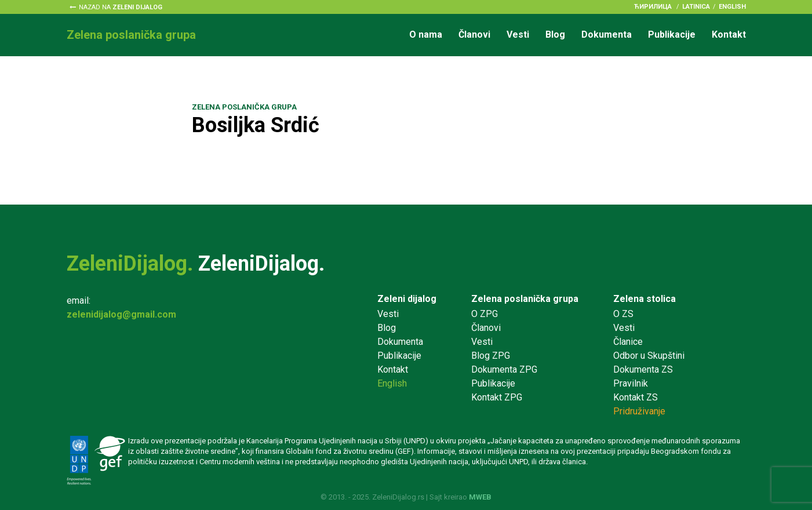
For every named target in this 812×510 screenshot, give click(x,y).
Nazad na (121, 7)
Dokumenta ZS (643, 369)
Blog (555, 34)
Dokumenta (607, 34)
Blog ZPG (491, 356)
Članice (628, 342)
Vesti (518, 34)
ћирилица (653, 7)
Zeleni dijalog (407, 299)
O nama (426, 34)
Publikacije (672, 34)
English (732, 7)
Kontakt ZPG (497, 397)
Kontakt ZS (636, 397)
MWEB (480, 497)
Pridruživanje (639, 411)
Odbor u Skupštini (649, 356)
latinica (696, 7)
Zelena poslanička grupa (525, 299)
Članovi (474, 34)
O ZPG (485, 314)
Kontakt (729, 34)
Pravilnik (631, 383)
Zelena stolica (644, 299)
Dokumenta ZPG (504, 369)
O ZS (623, 314)
